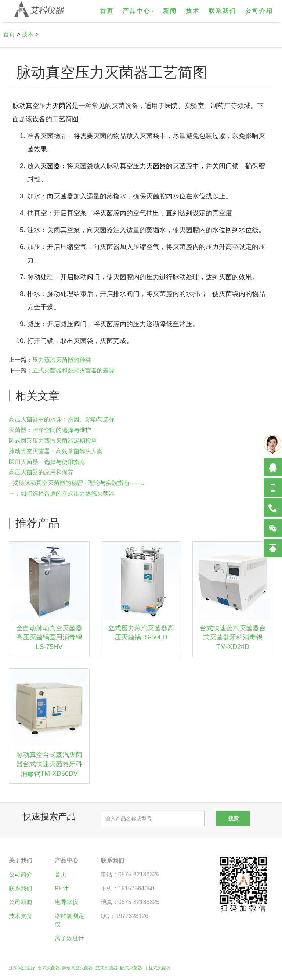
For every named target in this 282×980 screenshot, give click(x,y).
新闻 (170, 11)
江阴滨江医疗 (22, 968)
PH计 (62, 888)
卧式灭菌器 (131, 968)
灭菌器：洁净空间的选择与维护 (50, 430)
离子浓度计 (69, 938)
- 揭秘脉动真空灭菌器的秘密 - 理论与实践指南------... (77, 483)
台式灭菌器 (49, 968)
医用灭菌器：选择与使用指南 (47, 462)
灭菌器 (62, 106)
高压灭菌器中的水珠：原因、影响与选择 (62, 419)
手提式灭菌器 (158, 968)
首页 (107, 11)
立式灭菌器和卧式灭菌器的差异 (73, 370)
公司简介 (21, 874)
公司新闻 (21, 902)
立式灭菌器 (106, 968)
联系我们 (223, 11)
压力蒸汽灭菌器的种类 (62, 360)
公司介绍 (259, 11)
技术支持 (21, 916)
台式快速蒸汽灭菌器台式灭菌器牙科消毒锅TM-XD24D (233, 637)
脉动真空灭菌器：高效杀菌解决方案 (56, 451)
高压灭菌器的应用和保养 (41, 472)
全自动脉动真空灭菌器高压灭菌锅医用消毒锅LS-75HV (49, 637)
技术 (193, 11)
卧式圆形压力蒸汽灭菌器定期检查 (53, 441)
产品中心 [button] (138, 11)
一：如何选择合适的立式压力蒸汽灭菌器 (62, 493)
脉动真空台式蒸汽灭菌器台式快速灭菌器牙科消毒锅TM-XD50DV (49, 764)
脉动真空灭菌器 (77, 968)
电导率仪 (66, 902)
